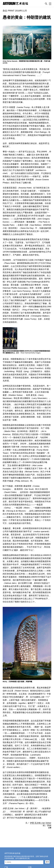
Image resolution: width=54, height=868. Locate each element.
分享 (50, 828)
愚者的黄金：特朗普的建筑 (27, 17)
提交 (47, 862)
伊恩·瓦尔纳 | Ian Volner (41, 823)
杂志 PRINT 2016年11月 (15, 11)
